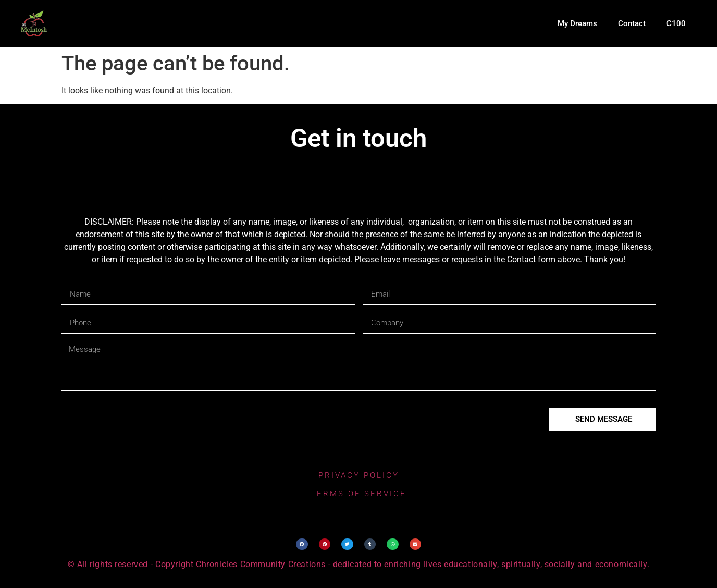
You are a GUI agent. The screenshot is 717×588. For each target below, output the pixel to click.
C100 (676, 23)
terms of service (358, 494)
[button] (302, 544)
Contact (632, 23)
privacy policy (359, 475)
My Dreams (577, 23)
